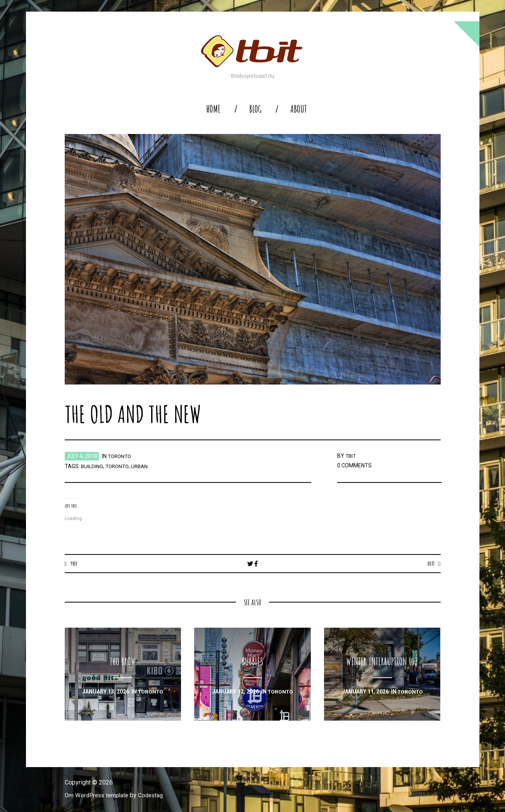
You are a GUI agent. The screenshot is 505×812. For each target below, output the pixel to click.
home (213, 109)
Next (430, 563)
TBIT (351, 456)
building (92, 466)
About (299, 109)
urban (142, 466)
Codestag (155, 796)
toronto (121, 456)
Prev (74, 563)
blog (255, 109)
